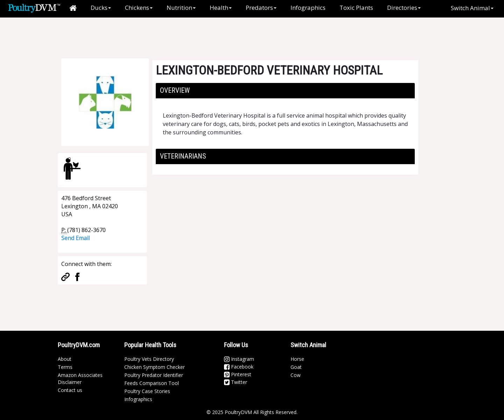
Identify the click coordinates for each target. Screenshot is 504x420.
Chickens (139, 8)
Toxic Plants (356, 8)
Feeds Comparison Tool (152, 383)
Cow (296, 375)
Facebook (239, 367)
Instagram (239, 359)
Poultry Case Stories (147, 391)
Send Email (75, 238)
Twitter (236, 382)
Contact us (70, 390)
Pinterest (238, 374)
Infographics (308, 8)
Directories (404, 8)
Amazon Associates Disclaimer (80, 379)
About (65, 359)
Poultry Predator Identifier (154, 375)
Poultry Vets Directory (149, 359)
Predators (261, 8)
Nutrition (181, 8)
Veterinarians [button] (183, 156)
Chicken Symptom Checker (155, 367)
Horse (297, 359)
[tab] (285, 91)
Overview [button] (175, 90)
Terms (65, 367)
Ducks (101, 8)
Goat (296, 367)
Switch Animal (472, 8)
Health (221, 8)
